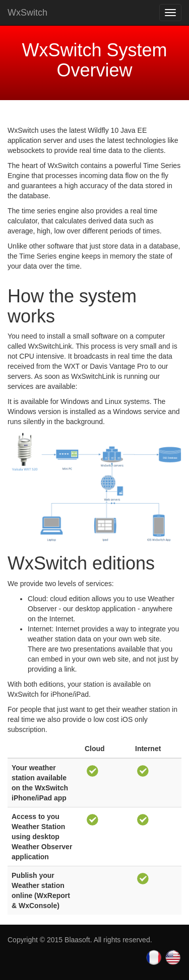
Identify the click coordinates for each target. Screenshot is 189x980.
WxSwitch (27, 13)
